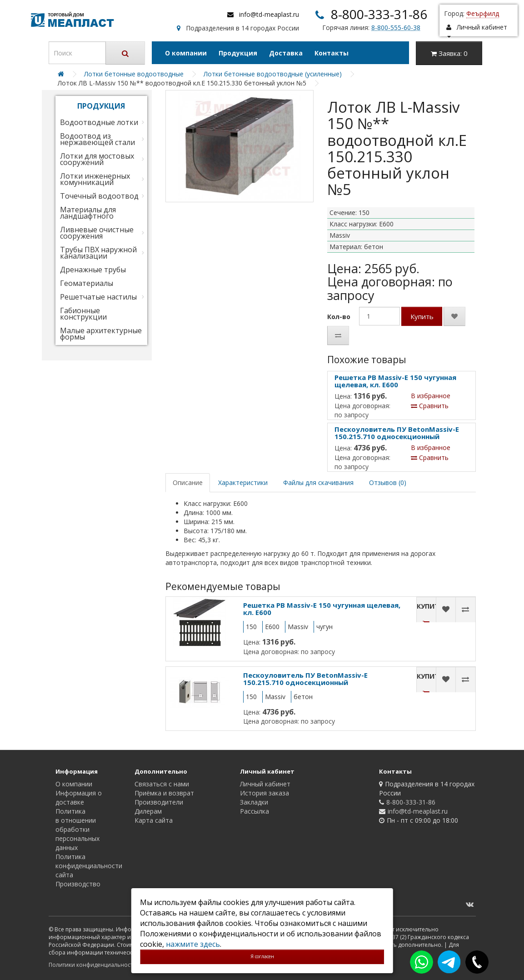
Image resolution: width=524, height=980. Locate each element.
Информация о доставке (79, 797)
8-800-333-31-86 (379, 14)
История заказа (264, 793)
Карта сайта (154, 820)
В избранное (431, 396)
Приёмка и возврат (164, 793)
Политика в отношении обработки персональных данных (77, 829)
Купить (422, 316)
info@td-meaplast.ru (269, 14)
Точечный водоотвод (99, 196)
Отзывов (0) (388, 482)
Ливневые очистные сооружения (97, 233)
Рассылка (255, 811)
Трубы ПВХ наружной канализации (98, 253)
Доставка (286, 53)
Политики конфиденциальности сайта (101, 965)
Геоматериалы (87, 283)
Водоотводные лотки (99, 122)
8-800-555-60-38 (396, 27)
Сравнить (430, 406)
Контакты (332, 53)
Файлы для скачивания (318, 482)
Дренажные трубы (93, 270)
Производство (78, 884)
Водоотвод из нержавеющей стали (97, 139)
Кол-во (339, 317)
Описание (188, 482)
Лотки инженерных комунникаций (95, 179)
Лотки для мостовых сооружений (97, 159)
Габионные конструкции (83, 314)
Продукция (238, 53)
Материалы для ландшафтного (88, 213)
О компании (186, 53)
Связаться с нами (162, 784)
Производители (159, 802)
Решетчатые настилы (98, 297)
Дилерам (148, 811)
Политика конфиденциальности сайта (89, 866)
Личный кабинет (265, 784)
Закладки (254, 802)
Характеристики (243, 482)
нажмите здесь (193, 944)
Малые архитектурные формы (101, 334)
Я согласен (262, 956)
